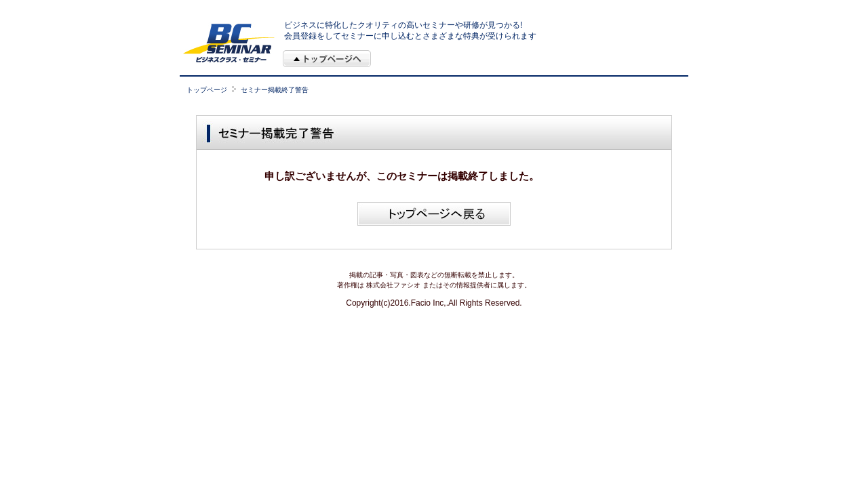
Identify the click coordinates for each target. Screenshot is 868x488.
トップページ (207, 90)
